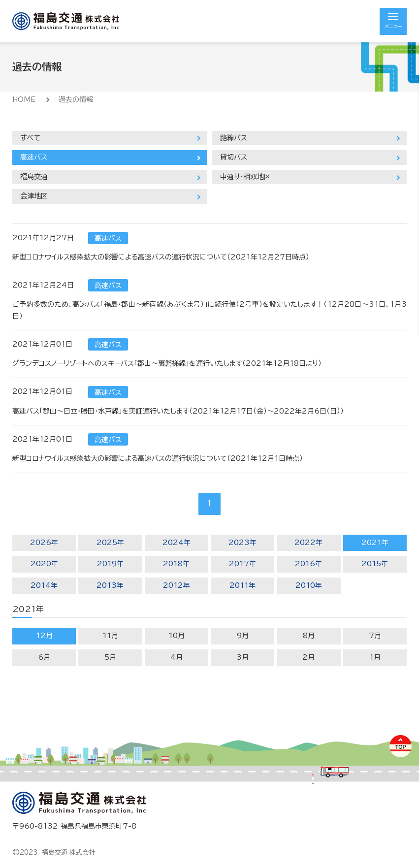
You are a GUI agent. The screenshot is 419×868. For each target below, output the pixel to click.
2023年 (242, 543)
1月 (375, 657)
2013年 (110, 585)
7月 (375, 636)
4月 (177, 657)
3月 (242, 657)
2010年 (309, 585)
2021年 (375, 543)
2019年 (110, 564)
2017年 (242, 564)
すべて (30, 138)
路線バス (234, 138)
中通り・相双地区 (245, 177)
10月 (177, 636)
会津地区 (34, 196)
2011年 (242, 585)
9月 (243, 636)
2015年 (375, 564)
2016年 (308, 564)
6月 (44, 657)
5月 (110, 657)
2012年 (177, 585)
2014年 (44, 585)
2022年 (308, 543)
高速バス (34, 157)
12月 (44, 636)
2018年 (176, 564)
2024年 (177, 543)
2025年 (110, 543)
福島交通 (34, 177)
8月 (309, 636)
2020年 (44, 564)
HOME (24, 99)
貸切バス (234, 157)
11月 (110, 636)
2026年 (44, 543)
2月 (308, 657)
